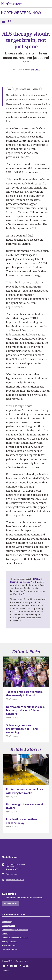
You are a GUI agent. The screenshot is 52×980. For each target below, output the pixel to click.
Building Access (8, 926)
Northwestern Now (21, 13)
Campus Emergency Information (15, 930)
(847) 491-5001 (12, 874)
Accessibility (7, 922)
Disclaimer (6, 971)
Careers (5, 934)
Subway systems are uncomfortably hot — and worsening (22, 729)
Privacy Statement (10, 942)
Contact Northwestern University (15, 938)
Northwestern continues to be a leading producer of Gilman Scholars (25, 711)
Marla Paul (35, 70)
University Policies (10, 950)
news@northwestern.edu (15, 880)
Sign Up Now (11, 904)
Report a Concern (9, 946)
